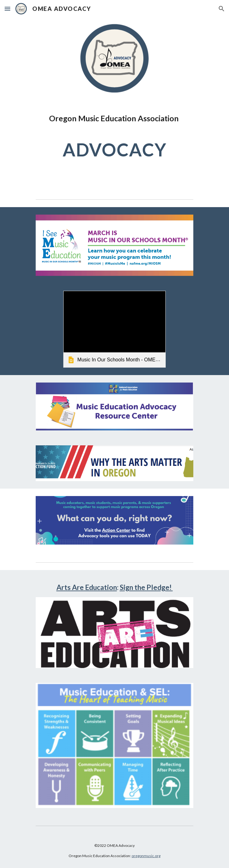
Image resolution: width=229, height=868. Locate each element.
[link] (114, 329)
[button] (7, 9)
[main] (114, 139)
